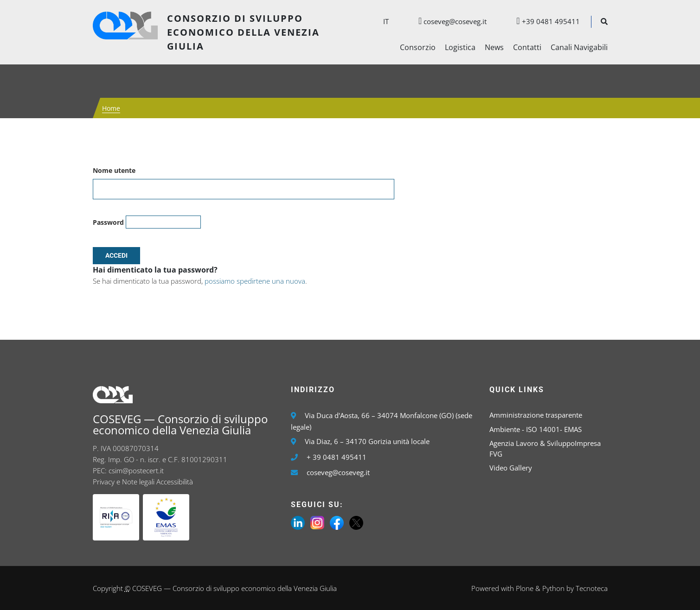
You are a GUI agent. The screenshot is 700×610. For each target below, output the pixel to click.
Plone (525, 588)
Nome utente (114, 170)
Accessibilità (175, 482)
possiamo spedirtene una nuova (255, 281)
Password (108, 222)
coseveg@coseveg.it (448, 21)
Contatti (527, 47)
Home (111, 108)
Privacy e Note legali (124, 482)
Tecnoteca (592, 588)
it (386, 21)
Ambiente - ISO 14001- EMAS (536, 429)
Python (553, 588)
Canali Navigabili (579, 47)
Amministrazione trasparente (536, 415)
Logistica (460, 47)
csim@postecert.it (136, 470)
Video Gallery (511, 468)
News (494, 47)
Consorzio (418, 47)
